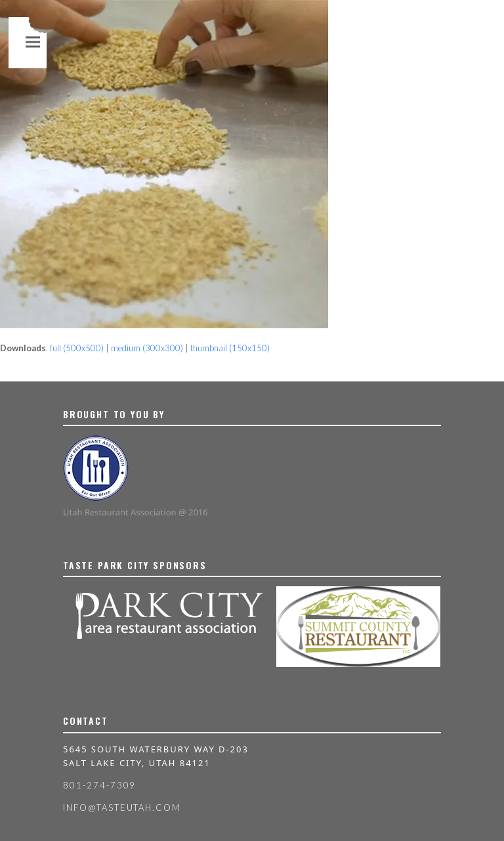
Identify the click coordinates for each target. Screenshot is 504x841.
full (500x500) (77, 348)
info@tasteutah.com (122, 808)
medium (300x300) (147, 348)
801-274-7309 (99, 785)
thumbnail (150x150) (230, 348)
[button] (33, 42)
